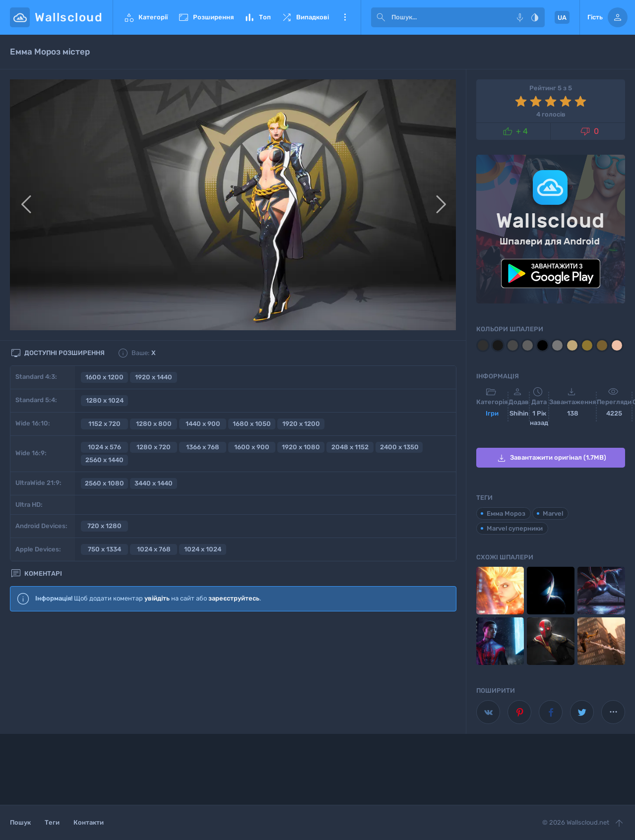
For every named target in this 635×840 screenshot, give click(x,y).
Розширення (206, 17)
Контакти (89, 822)
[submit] (381, 17)
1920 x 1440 (154, 377)
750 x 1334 (104, 549)
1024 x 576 (104, 447)
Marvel (553, 513)
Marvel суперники (515, 528)
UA (562, 18)
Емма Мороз (506, 513)
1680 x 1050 (252, 424)
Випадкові (305, 17)
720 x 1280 (104, 526)
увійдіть (157, 598)
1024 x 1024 (203, 549)
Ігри (492, 413)
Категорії (145, 17)
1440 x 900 (203, 424)
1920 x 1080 (301, 447)
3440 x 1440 (154, 483)
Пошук (20, 822)
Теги (52, 822)
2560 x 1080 (104, 483)
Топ (257, 17)
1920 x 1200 (301, 424)
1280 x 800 (154, 424)
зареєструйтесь (234, 598)
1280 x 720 (154, 447)
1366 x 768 (203, 447)
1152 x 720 (104, 424)
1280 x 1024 (105, 400)
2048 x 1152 (350, 447)
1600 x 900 (252, 447)
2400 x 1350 (399, 447)
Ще (345, 17)
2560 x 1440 (104, 460)
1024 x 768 (154, 549)
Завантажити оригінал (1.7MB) (551, 458)
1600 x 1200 (104, 377)
